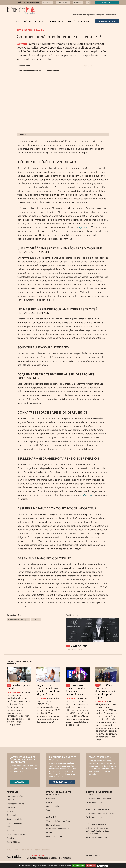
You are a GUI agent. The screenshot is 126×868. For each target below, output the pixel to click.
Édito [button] (17, 21)
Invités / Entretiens (78, 21)
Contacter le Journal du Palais (58, 821)
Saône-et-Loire (53, 806)
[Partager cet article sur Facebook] (99, 66)
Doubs (49, 802)
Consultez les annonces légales (98, 798)
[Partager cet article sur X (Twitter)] (95, 66)
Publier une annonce (94, 802)
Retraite (36, 620)
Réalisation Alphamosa (40, 850)
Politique (11, 830)
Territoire (47, 3)
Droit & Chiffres (13, 842)
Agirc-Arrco (84, 227)
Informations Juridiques (30, 30)
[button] (10, 21)
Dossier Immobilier (15, 819)
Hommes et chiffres (35, 21)
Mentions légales (53, 825)
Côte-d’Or (51, 798)
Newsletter (107, 3)
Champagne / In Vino (15, 804)
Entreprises (57, 21)
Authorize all (78, 866)
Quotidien (11, 838)
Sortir (9, 827)
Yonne (49, 810)
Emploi (90, 3)
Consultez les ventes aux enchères (100, 813)
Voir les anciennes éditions (96, 837)
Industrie (78, 3)
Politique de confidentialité (57, 829)
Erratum (50, 832)
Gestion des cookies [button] (55, 836)
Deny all (92, 866)
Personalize (103, 866)
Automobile (12, 815)
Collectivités (63, 3)
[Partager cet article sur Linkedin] (103, 66)
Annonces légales (62, 782)
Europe (10, 811)
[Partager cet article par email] (108, 66)
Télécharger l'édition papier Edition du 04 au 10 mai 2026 (97, 831)
